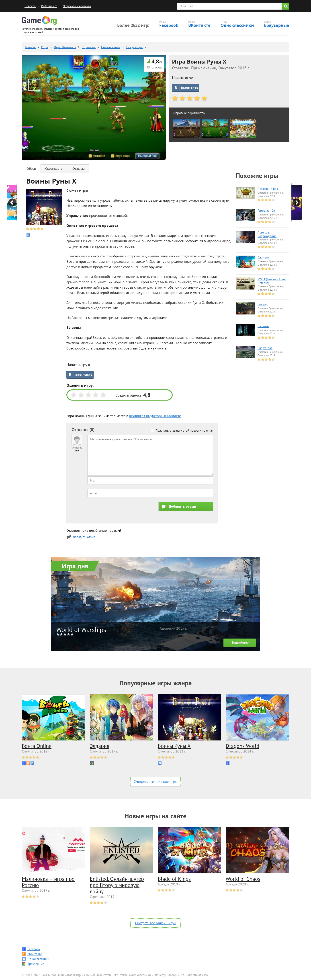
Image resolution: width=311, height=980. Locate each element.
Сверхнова (265, 348)
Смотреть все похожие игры (155, 782)
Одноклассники (237, 25)
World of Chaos (243, 879)
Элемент (263, 258)
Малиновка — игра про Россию (48, 883)
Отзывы (79, 169)
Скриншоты (54, 169)
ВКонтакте (199, 25)
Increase (263, 327)
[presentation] (121, 511)
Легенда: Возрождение (267, 235)
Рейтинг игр (49, 6)
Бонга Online (37, 746)
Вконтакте (189, 88)
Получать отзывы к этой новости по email (184, 430)
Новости (30, 6)
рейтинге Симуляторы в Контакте (155, 416)
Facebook (169, 25)
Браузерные (277, 25)
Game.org (39, 20)
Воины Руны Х (174, 746)
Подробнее (240, 643)
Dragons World (242, 746)
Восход (263, 305)
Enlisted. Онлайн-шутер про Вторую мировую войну (117, 886)
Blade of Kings (174, 879)
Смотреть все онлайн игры (156, 923)
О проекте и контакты (77, 6)
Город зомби (266, 211)
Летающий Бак (268, 189)
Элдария (99, 746)
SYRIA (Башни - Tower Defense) (272, 281)
